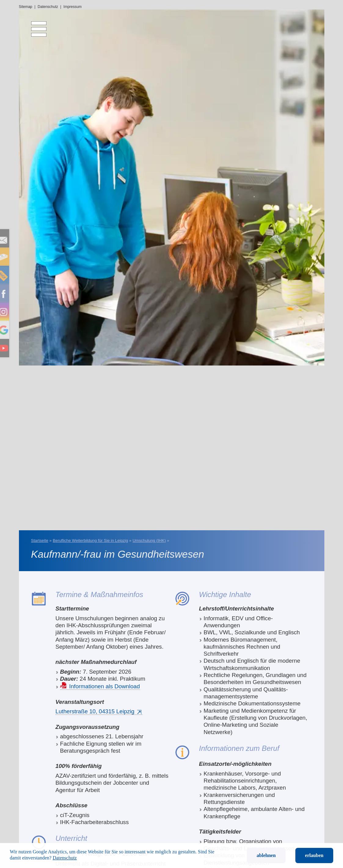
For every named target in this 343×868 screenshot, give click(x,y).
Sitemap (26, 7)
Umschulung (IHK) (149, 540)
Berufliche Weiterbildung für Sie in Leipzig (90, 540)
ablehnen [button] (266, 855)
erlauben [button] (314, 855)
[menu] (34, 26)
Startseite (40, 540)
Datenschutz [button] (65, 858)
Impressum (73, 7)
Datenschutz (48, 7)
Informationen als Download (105, 686)
